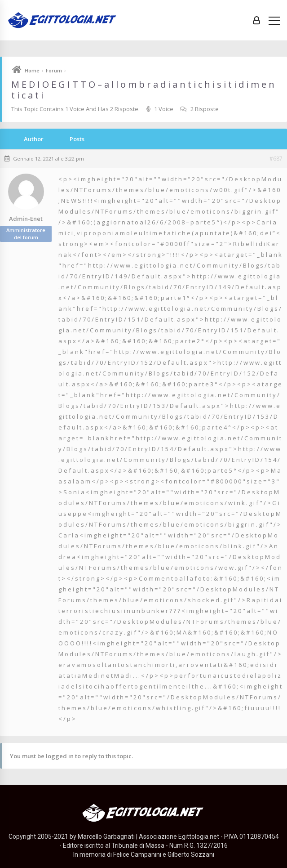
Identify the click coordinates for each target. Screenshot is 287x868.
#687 (276, 159)
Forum (54, 70)
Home (32, 70)
